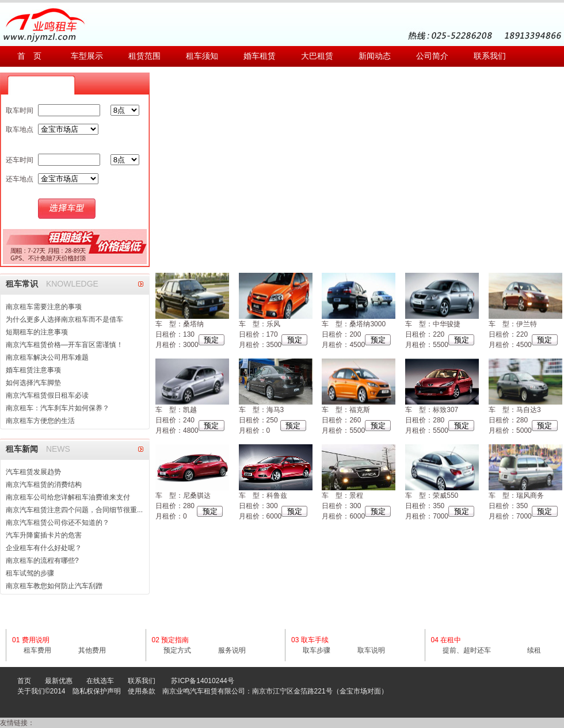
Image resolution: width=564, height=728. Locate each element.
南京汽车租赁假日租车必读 (47, 395)
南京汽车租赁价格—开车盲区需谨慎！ (64, 345)
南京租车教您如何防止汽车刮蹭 (54, 586)
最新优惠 (59, 681)
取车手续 (315, 640)
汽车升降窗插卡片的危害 (44, 535)
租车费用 (37, 650)
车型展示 (87, 56)
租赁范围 (144, 56)
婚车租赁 (260, 56)
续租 (534, 650)
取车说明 (371, 650)
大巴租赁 (317, 56)
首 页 (29, 56)
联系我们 (490, 56)
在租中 (451, 640)
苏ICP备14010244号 (202, 681)
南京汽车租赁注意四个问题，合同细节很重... (74, 510)
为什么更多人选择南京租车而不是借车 (64, 319)
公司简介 (432, 56)
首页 (24, 681)
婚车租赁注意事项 (33, 370)
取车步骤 (317, 650)
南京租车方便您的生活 (40, 421)
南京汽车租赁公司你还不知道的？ (58, 523)
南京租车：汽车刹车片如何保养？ (58, 408)
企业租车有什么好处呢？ (44, 548)
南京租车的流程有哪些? (42, 561)
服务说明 (232, 650)
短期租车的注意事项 (37, 332)
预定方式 (177, 650)
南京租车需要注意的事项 (44, 307)
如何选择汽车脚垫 (33, 383)
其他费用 (92, 650)
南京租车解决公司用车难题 (47, 357)
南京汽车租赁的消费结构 (44, 485)
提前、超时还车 (467, 650)
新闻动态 (375, 56)
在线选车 (100, 681)
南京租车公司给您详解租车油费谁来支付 (68, 497)
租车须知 (202, 56)
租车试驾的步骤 (30, 573)
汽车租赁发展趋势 (33, 472)
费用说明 (36, 640)
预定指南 (175, 640)
